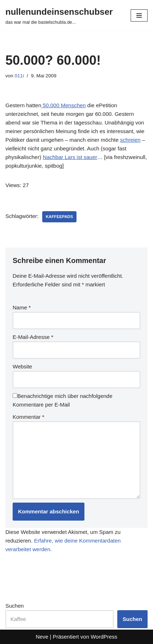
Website (22, 366)
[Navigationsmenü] (139, 15)
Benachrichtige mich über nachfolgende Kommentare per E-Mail (63, 400)
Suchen (15, 606)
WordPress (104, 637)
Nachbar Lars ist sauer (70, 157)
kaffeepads (59, 217)
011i (19, 76)
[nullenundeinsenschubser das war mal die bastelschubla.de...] (59, 15)
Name (22, 307)
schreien (130, 140)
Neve (42, 637)
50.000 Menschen (63, 105)
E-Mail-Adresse (33, 337)
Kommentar (29, 417)
